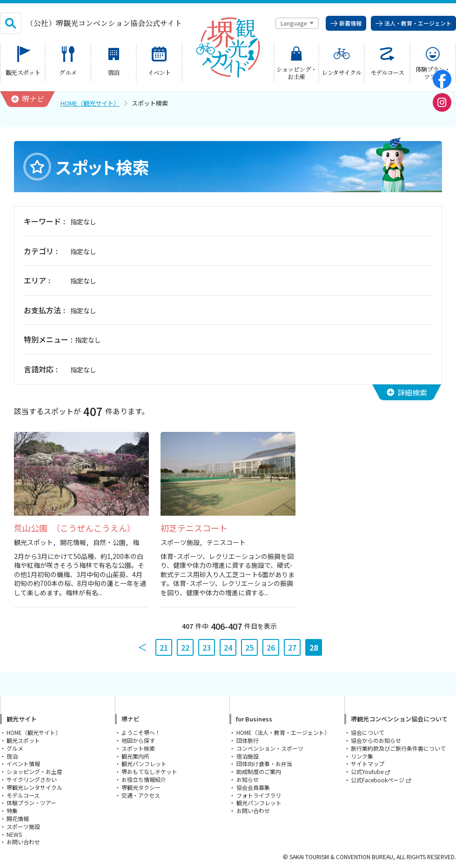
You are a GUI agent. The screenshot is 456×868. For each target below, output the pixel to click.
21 (164, 647)
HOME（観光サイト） (90, 103)
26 (271, 647)
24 (228, 647)
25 (249, 647)
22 (185, 647)
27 (292, 647)
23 (207, 647)
